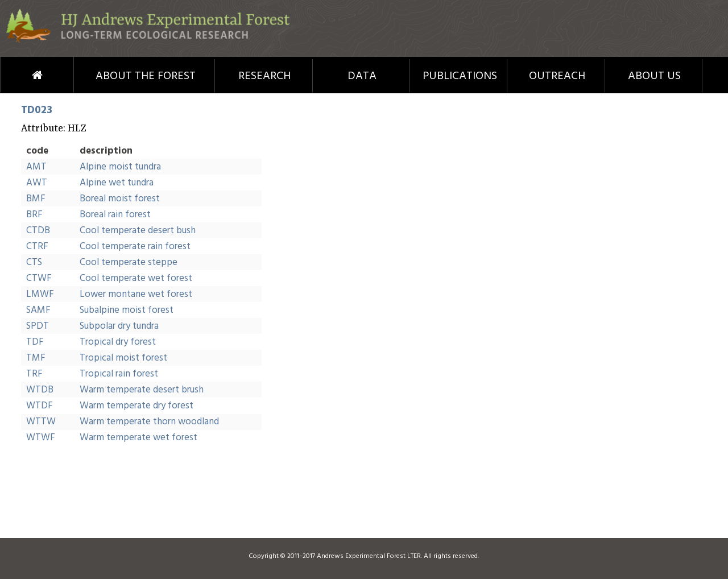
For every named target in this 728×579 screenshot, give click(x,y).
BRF (34, 215)
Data (362, 76)
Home (16, 75)
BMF (36, 199)
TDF (35, 342)
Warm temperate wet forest (138, 438)
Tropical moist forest (123, 358)
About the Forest (146, 76)
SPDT (38, 326)
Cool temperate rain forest (135, 247)
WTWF (41, 438)
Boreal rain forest (115, 215)
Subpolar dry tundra (119, 326)
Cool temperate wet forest (136, 278)
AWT (37, 183)
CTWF (39, 278)
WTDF (40, 406)
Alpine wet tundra (117, 183)
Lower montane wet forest (136, 294)
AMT (36, 167)
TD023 (37, 110)
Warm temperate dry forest (136, 406)
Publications (460, 76)
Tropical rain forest (119, 374)
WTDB (40, 390)
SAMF (38, 310)
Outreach (557, 76)
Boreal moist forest (120, 199)
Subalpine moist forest (127, 310)
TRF (34, 374)
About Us (654, 76)
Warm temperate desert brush (142, 390)
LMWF (40, 294)
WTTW (41, 422)
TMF (36, 358)
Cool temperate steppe (129, 262)
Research (264, 76)
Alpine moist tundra (120, 167)
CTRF (37, 247)
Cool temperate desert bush (138, 231)
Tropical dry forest (118, 342)
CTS (34, 262)
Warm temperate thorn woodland (149, 422)
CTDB (38, 231)
